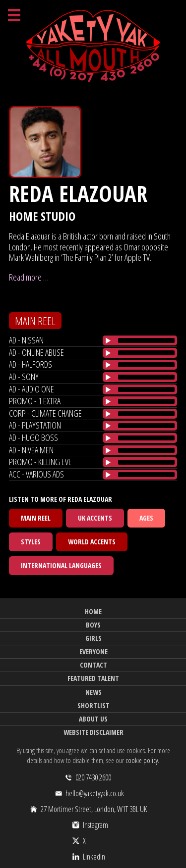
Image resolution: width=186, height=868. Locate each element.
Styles (31, 542)
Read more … (29, 277)
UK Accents (95, 518)
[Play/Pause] (108, 340)
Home (93, 611)
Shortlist (93, 705)
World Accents (92, 542)
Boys (93, 625)
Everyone (93, 651)
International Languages (61, 565)
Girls (93, 638)
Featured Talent (93, 678)
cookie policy (142, 760)
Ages (146, 518)
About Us (93, 719)
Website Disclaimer (93, 732)
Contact (93, 665)
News (93, 692)
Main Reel (36, 518)
